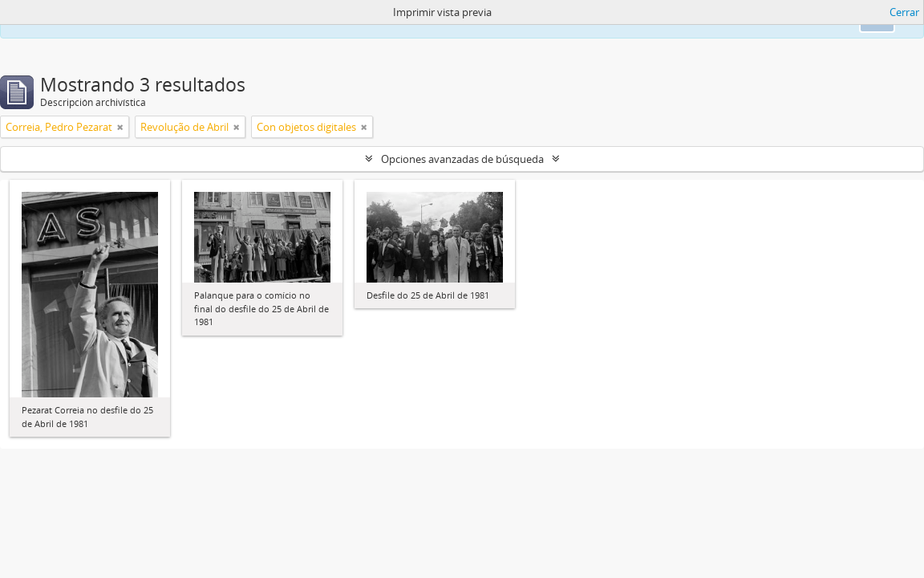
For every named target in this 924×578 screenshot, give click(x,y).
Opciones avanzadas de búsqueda (462, 159)
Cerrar (904, 12)
